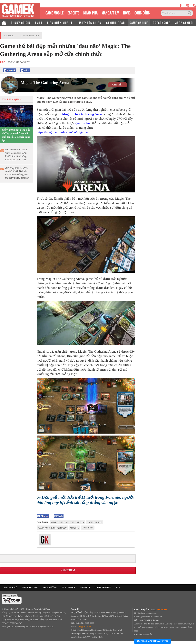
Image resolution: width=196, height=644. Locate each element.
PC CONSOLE (69, 587)
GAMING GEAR (116, 22)
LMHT (39, 22)
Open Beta (88, 528)
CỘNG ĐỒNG (142, 12)
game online (83, 123)
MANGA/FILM (110, 12)
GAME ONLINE (139, 22)
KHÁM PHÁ (90, 12)
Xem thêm (68, 570)
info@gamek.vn (84, 626)
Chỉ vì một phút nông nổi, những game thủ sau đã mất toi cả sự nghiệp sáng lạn (16, 135)
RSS (118, 587)
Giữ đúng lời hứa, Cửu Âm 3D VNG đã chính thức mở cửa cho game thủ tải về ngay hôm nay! (17, 173)
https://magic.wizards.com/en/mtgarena (63, 132)
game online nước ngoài (52, 528)
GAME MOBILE (54, 12)
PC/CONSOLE (162, 22)
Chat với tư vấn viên (152, 641)
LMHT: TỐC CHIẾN (90, 22)
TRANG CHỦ (10, 587)
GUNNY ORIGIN (21, 22)
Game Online (30, 35)
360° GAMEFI (184, 22)
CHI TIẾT (118, 85)
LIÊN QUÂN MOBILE (60, 22)
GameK (9, 35)
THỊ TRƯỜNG (50, 587)
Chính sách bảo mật (143, 634)
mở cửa (74, 528)
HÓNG (127, 12)
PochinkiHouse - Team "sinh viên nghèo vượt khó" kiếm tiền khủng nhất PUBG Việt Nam (16, 155)
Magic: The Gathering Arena (45, 83)
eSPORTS (73, 12)
